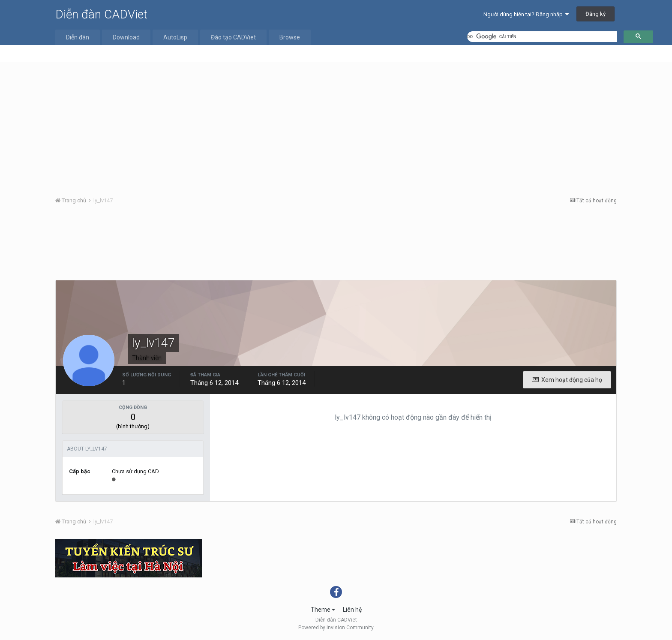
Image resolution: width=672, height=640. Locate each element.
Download (126, 37)
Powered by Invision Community (336, 628)
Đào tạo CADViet (233, 37)
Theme (323, 610)
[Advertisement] (336, 126)
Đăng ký (595, 14)
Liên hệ (352, 610)
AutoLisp (175, 37)
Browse (290, 37)
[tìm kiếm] (542, 37)
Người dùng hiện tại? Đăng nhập (526, 14)
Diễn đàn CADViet (101, 14)
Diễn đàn (78, 37)
